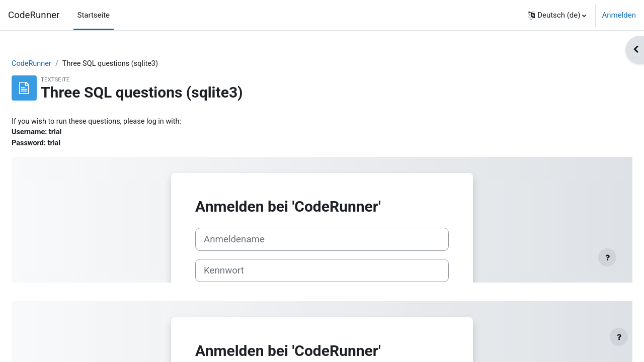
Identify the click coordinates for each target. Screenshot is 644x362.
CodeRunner (34, 15)
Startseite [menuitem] (94, 15)
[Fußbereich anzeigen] (619, 337)
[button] (557, 15)
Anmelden (619, 15)
